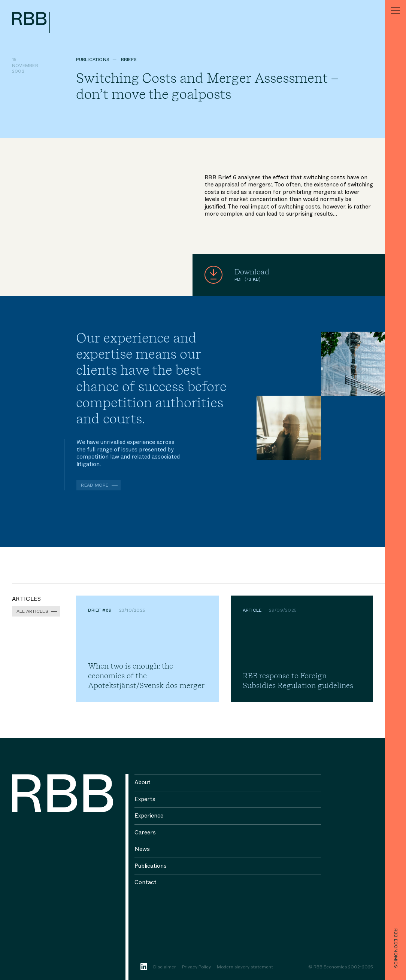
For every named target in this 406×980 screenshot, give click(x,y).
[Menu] (396, 10)
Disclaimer (165, 967)
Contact (146, 882)
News (142, 849)
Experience (149, 816)
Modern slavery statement (245, 967)
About (143, 782)
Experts (145, 799)
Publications (93, 60)
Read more (95, 485)
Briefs (129, 60)
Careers (145, 833)
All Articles (32, 611)
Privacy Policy (196, 967)
